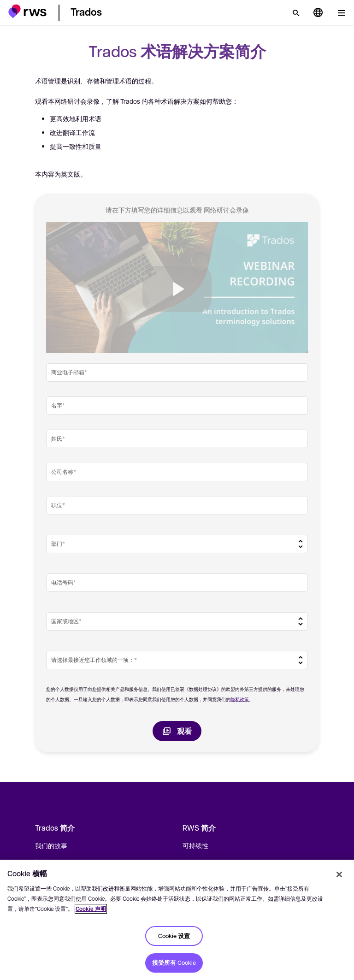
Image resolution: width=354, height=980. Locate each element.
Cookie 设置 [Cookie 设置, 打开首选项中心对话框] (174, 936)
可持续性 (195, 845)
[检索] (296, 13)
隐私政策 (240, 699)
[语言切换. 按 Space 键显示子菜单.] (318, 13)
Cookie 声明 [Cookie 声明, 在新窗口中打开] (91, 909)
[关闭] (339, 874)
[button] (27, 11)
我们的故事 (51, 845)
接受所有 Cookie (174, 962)
